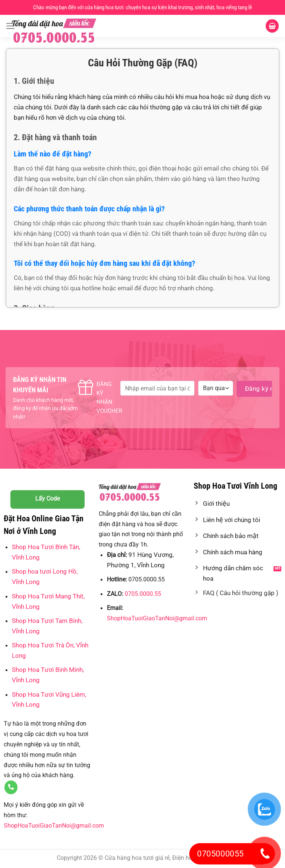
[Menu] (11, 26)
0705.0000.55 (143, 594)
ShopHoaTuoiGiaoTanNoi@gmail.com (54, 826)
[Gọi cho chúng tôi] (11, 787)
